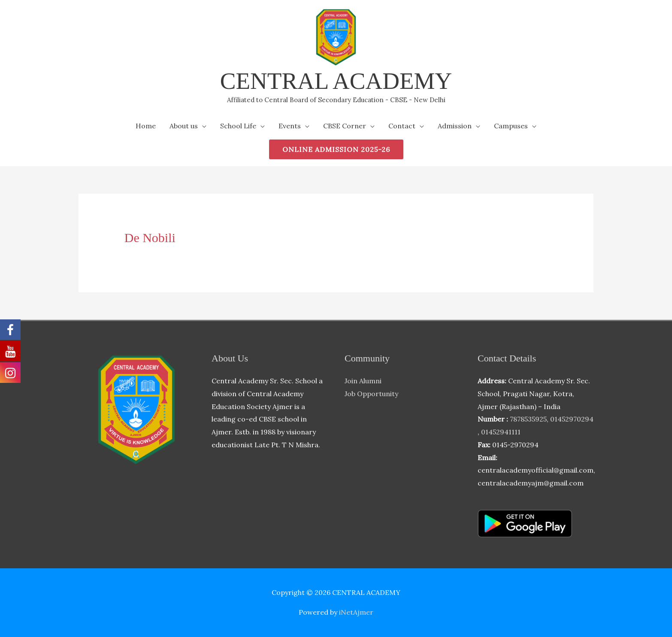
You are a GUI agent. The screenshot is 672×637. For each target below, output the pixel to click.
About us (184, 126)
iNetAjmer (356, 612)
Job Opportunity (371, 394)
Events (290, 126)
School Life (238, 126)
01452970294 (572, 419)
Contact (402, 126)
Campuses (511, 126)
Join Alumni (363, 381)
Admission (455, 126)
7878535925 (528, 419)
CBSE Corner (345, 126)
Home (146, 126)
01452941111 (501, 432)
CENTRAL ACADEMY (336, 81)
